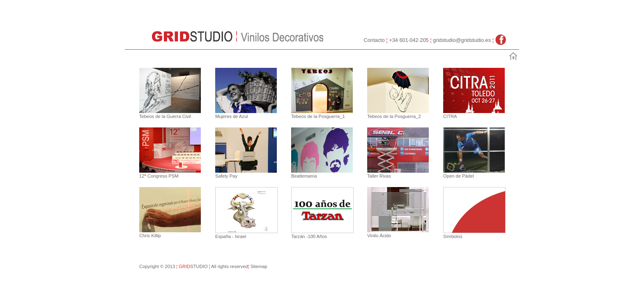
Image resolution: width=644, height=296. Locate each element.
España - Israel (231, 236)
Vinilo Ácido (379, 236)
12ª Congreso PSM (159, 176)
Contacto (374, 40)
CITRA (450, 116)
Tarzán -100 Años (309, 236)
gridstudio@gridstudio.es (463, 40)
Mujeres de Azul (232, 116)
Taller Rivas (379, 176)
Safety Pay (226, 176)
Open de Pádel (459, 176)
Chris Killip (150, 236)
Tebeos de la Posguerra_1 (318, 116)
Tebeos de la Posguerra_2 (394, 116)
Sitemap (258, 266)
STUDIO (199, 266)
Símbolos (453, 236)
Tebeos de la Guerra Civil (165, 116)
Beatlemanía (304, 176)
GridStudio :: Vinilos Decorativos (193, 36)
